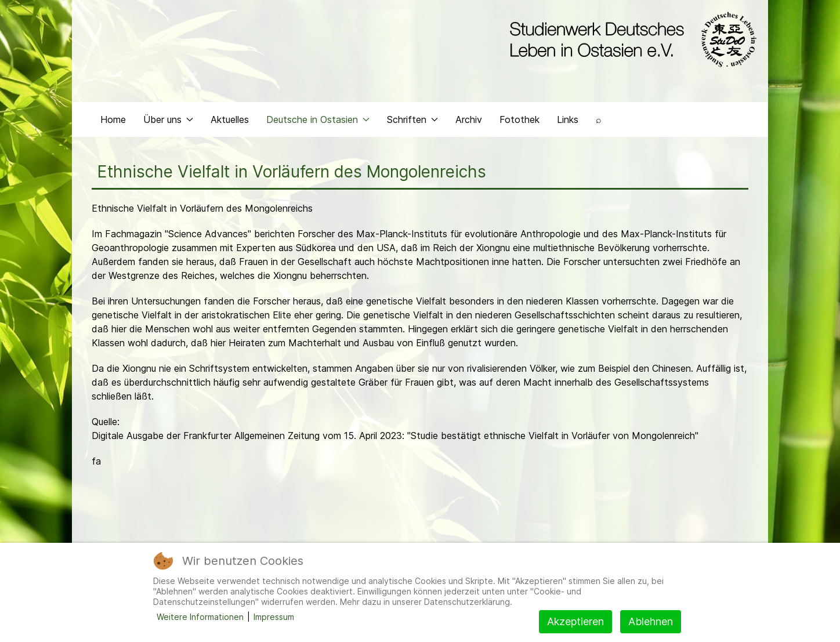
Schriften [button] (412, 119)
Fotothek (519, 119)
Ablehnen (651, 621)
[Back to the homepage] (630, 39)
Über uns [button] (168, 119)
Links (568, 119)
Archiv (469, 119)
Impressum (274, 617)
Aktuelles (230, 119)
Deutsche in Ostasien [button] (318, 119)
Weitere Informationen (200, 617)
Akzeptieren (575, 621)
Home (113, 119)
